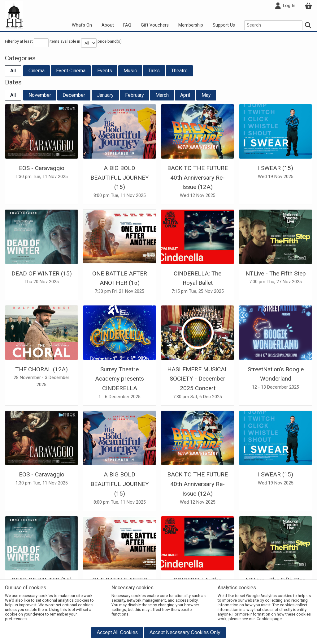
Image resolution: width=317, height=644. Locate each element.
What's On (82, 25)
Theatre (179, 71)
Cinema (37, 71)
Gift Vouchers (155, 25)
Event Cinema (71, 71)
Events (105, 71)
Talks (154, 71)
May (206, 95)
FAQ (127, 25)
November (40, 95)
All (13, 71)
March (162, 95)
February (135, 95)
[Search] (308, 25)
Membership (191, 25)
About (108, 25)
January (105, 95)
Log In (285, 6)
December (74, 95)
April (185, 95)
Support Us (224, 25)
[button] (117, 633)
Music (130, 71)
